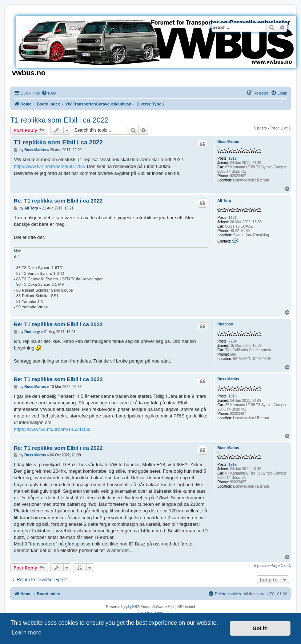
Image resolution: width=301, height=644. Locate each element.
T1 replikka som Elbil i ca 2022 (59, 120)
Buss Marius (228, 142)
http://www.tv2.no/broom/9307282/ (50, 166)
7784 (233, 341)
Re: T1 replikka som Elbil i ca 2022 (58, 201)
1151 (233, 218)
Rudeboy (225, 324)
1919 (233, 158)
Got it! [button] (260, 628)
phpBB (132, 607)
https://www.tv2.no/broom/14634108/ (52, 429)
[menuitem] (49, 93)
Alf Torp (224, 201)
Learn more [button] (27, 633)
